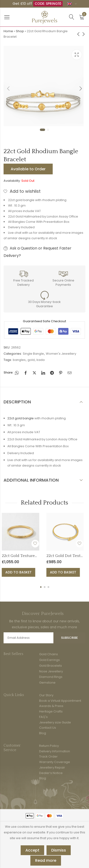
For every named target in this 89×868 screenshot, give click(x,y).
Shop (20, 31)
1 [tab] (42, 130)
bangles (19, 360)
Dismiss (59, 850)
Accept (32, 850)
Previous (8, 88)
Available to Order (28, 169)
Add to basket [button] (42, 572)
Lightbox (77, 55)
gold (31, 360)
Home (8, 31)
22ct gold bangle (21, 418)
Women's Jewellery (61, 354)
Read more (46, 860)
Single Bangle (33, 354)
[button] (41, 587)
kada (41, 360)
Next (81, 88)
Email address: (28, 638)
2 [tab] (48, 130)
